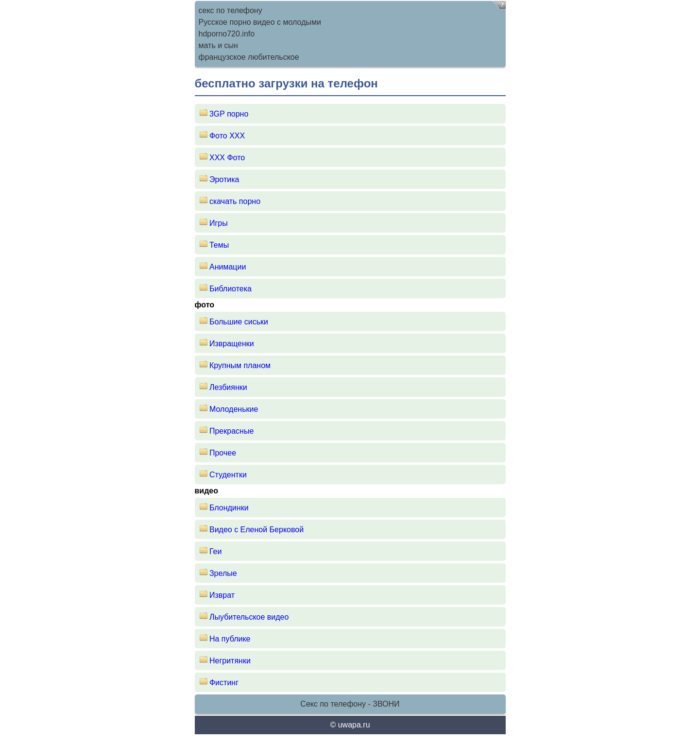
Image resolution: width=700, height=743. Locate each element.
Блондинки (229, 508)
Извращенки (232, 344)
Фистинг (224, 683)
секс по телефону (230, 10)
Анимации (228, 267)
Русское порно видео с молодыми (260, 22)
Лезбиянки (228, 387)
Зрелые (223, 573)
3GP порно (229, 114)
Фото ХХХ (227, 136)
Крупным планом (240, 365)
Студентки (228, 475)
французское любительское (249, 57)
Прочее (223, 453)
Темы (219, 245)
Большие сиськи (239, 322)
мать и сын (218, 45)
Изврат (222, 595)
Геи (215, 551)
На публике (230, 639)
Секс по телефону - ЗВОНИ (350, 704)
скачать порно (235, 201)
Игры (219, 223)
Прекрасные (231, 431)
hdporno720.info (227, 34)
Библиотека (230, 289)
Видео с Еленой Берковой (256, 530)
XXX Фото (227, 158)
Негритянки (230, 661)
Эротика (224, 179)
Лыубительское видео (249, 617)
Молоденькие (234, 409)
